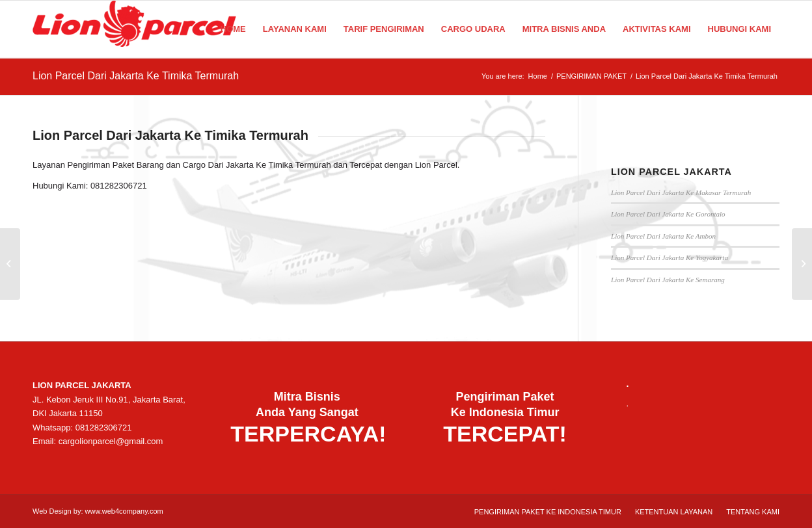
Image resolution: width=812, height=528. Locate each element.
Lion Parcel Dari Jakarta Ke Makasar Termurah (681, 192)
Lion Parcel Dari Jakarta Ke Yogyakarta (670, 257)
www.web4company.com (124, 511)
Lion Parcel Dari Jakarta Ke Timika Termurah (136, 76)
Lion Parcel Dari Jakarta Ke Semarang (668, 280)
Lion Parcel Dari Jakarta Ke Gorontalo (668, 214)
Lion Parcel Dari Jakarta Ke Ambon (663, 236)
